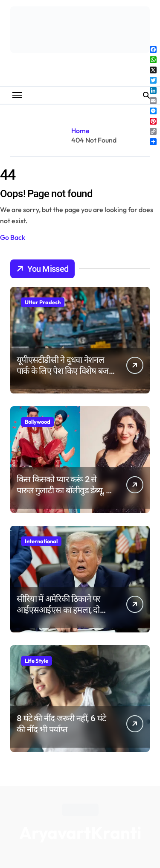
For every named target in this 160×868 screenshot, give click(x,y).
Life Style (36, 661)
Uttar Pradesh (43, 302)
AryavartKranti (80, 833)
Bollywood (38, 422)
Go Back (13, 237)
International (41, 541)
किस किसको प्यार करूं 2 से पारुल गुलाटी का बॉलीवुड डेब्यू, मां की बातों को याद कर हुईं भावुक (65, 490)
